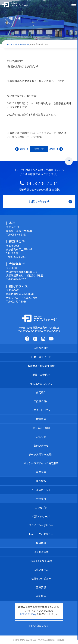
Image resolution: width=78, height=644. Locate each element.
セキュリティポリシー (41, 534)
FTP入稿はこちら (39, 626)
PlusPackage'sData (41, 561)
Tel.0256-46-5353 (16, 234)
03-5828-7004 (42, 184)
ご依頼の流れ (41, 401)
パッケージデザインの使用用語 (41, 463)
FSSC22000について (41, 383)
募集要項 (41, 587)
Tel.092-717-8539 (16, 301)
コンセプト (41, 508)
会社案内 (41, 499)
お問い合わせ (41, 446)
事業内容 (41, 472)
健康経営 (41, 419)
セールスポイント (41, 490)
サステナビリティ (41, 410)
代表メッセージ (41, 516)
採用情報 (41, 543)
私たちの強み (41, 348)
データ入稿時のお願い (41, 454)
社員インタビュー (41, 578)
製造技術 (41, 481)
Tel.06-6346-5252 (16, 279)
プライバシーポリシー (41, 525)
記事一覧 (39, 149)
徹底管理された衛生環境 (41, 366)
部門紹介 (41, 392)
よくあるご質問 (41, 428)
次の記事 (54, 149)
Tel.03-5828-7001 (16, 257)
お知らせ (41, 437)
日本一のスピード (41, 357)
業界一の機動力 (41, 375)
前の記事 (24, 149)
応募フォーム (41, 570)
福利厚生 (41, 596)
